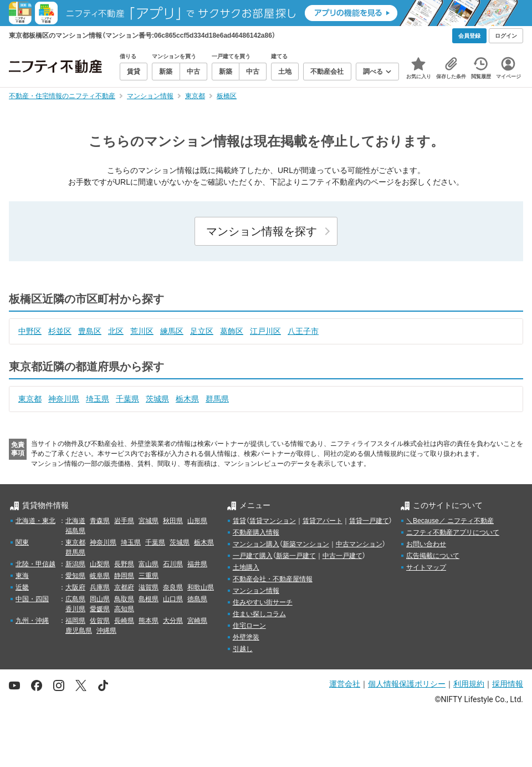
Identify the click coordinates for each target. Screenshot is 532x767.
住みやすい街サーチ (263, 602)
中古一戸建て (342, 556)
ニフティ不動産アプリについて (453, 532)
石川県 (173, 564)
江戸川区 (265, 331)
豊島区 (90, 331)
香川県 (75, 609)
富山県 (149, 564)
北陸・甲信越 (35, 564)
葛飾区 (232, 331)
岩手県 (124, 521)
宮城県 (149, 521)
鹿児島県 (79, 631)
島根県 (149, 599)
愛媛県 (100, 609)
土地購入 (246, 567)
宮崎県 (197, 621)
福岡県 (75, 621)
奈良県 (173, 587)
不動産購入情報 (256, 532)
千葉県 (127, 399)
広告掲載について (433, 556)
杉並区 (60, 331)
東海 (22, 576)
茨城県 (157, 399)
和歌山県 (201, 587)
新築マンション (306, 544)
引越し (243, 649)
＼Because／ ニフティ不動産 (450, 521)
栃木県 (187, 399)
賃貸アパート (323, 521)
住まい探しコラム (259, 614)
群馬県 (217, 399)
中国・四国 (32, 599)
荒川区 (142, 331)
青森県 (100, 521)
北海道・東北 (35, 521)
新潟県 (75, 564)
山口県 (173, 599)
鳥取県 (124, 599)
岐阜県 (100, 576)
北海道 (75, 521)
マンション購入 (256, 544)
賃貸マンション (273, 521)
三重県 (149, 576)
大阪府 (75, 587)
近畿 (22, 587)
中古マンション (359, 544)
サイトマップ (426, 567)
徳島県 (197, 599)
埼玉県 (98, 399)
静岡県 (124, 576)
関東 (22, 542)
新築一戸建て (296, 556)
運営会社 (345, 684)
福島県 (75, 531)
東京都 (30, 399)
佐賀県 (100, 621)
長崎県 (124, 621)
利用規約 (469, 684)
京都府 (124, 587)
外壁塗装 (246, 637)
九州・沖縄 (32, 621)
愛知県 (75, 576)
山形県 (197, 521)
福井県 (197, 564)
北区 (116, 331)
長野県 (124, 564)
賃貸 (239, 521)
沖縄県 (106, 631)
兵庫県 (100, 587)
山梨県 (100, 564)
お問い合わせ (426, 544)
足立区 (202, 331)
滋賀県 (149, 587)
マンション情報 (256, 591)
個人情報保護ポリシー (407, 684)
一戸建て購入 (253, 556)
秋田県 (173, 521)
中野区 (30, 331)
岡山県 (100, 599)
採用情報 (508, 684)
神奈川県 (64, 399)
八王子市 (303, 331)
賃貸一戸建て (369, 521)
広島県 (75, 599)
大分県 (173, 621)
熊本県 (149, 621)
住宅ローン (249, 626)
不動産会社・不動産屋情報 (273, 579)
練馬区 (172, 331)
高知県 (124, 609)
